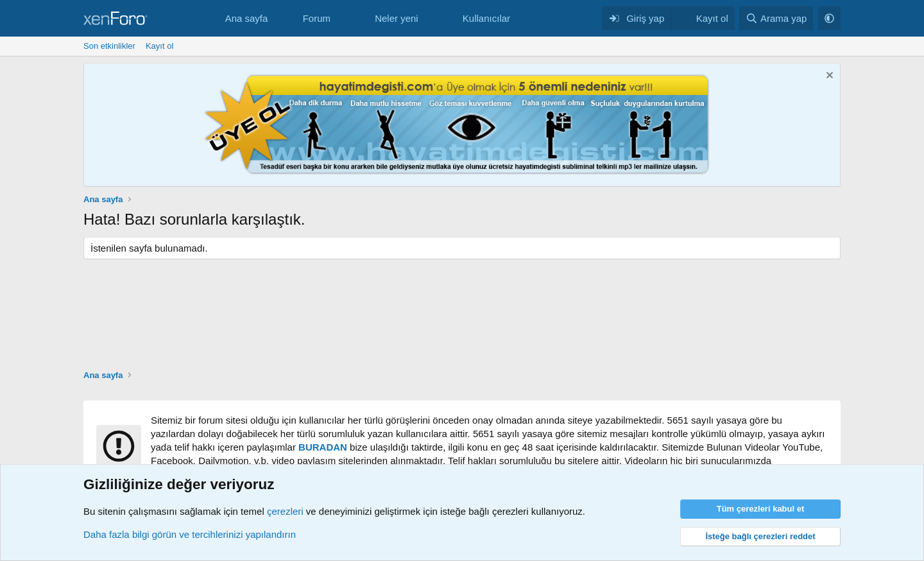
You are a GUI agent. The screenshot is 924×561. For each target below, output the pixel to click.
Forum (317, 18)
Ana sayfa (247, 18)
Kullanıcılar (486, 18)
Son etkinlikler (109, 46)
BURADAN (323, 447)
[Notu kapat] (828, 77)
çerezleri (285, 511)
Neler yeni (397, 18)
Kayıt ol (159, 46)
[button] (341, 18)
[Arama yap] (776, 18)
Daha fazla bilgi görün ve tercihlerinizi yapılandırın (190, 534)
